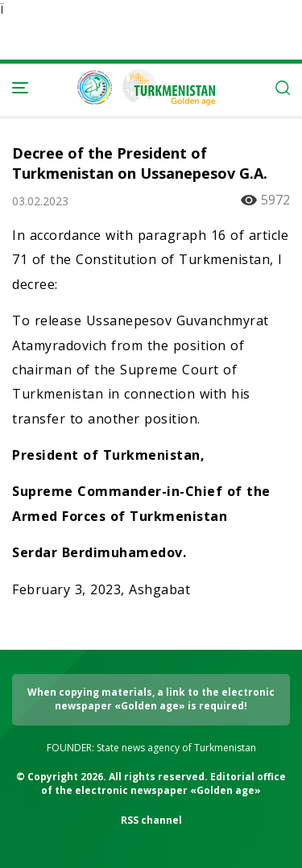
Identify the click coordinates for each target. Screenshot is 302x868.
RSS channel (151, 820)
